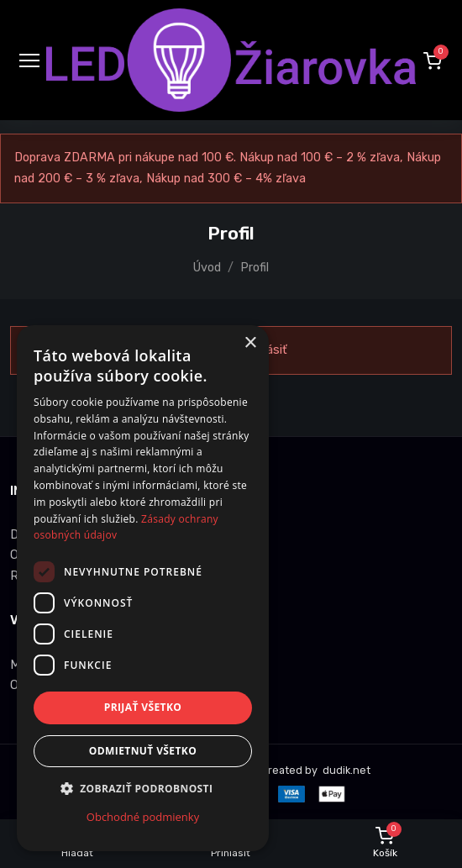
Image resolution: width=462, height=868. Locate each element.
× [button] (250, 343)
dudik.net (345, 770)
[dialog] (143, 588)
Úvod (207, 268)
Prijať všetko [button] (143, 707)
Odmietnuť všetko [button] (143, 751)
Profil (255, 268)
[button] (433, 60)
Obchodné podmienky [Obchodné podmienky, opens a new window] (143, 817)
